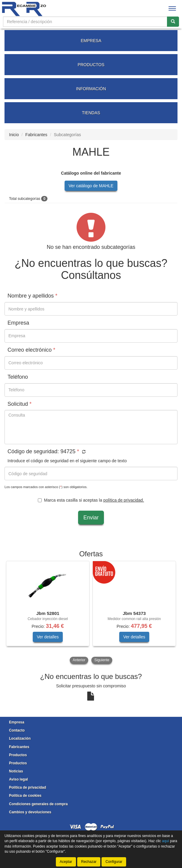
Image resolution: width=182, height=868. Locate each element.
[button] (83, 452)
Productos (18, 755)
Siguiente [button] (102, 660)
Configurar (114, 862)
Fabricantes (36, 135)
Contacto (17, 730)
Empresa (17, 722)
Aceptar (66, 862)
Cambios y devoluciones (30, 812)
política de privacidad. (124, 500)
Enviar (91, 518)
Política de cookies (25, 796)
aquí (165, 841)
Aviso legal (18, 779)
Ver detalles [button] (48, 637)
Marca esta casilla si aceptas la (91, 500)
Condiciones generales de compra (38, 804)
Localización (20, 738)
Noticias (16, 771)
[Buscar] (173, 22)
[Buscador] (85, 22)
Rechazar (89, 862)
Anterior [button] (79, 660)
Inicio (14, 135)
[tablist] (91, 613)
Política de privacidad (27, 787)
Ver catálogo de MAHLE (91, 186)
